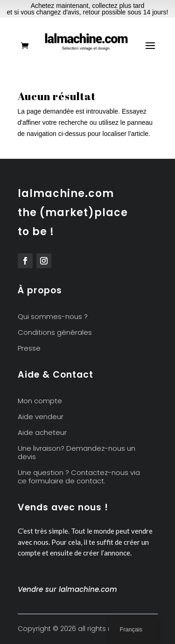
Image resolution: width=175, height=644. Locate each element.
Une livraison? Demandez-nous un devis (77, 453)
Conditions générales (55, 333)
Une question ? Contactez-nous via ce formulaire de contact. (79, 477)
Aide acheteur (42, 433)
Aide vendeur (41, 417)
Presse (29, 349)
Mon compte (40, 401)
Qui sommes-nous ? (53, 317)
